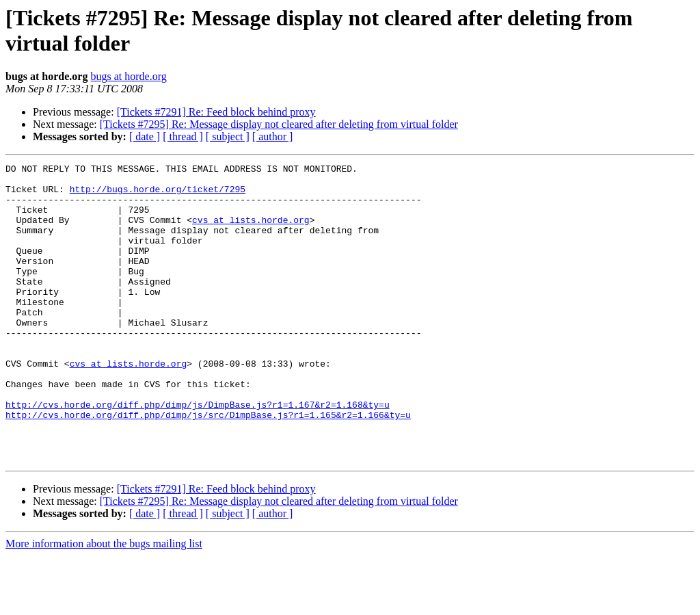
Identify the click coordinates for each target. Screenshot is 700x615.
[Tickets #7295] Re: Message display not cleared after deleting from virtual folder (279, 124)
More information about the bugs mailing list (104, 603)
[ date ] (145, 136)
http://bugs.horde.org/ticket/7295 (158, 195)
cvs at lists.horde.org (251, 232)
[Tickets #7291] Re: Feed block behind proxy (216, 112)
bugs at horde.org (128, 76)
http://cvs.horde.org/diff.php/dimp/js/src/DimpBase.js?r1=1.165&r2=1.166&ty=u (208, 466)
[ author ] (273, 136)
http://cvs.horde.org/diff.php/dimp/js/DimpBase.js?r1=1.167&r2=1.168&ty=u (198, 454)
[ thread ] (183, 136)
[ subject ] (228, 136)
